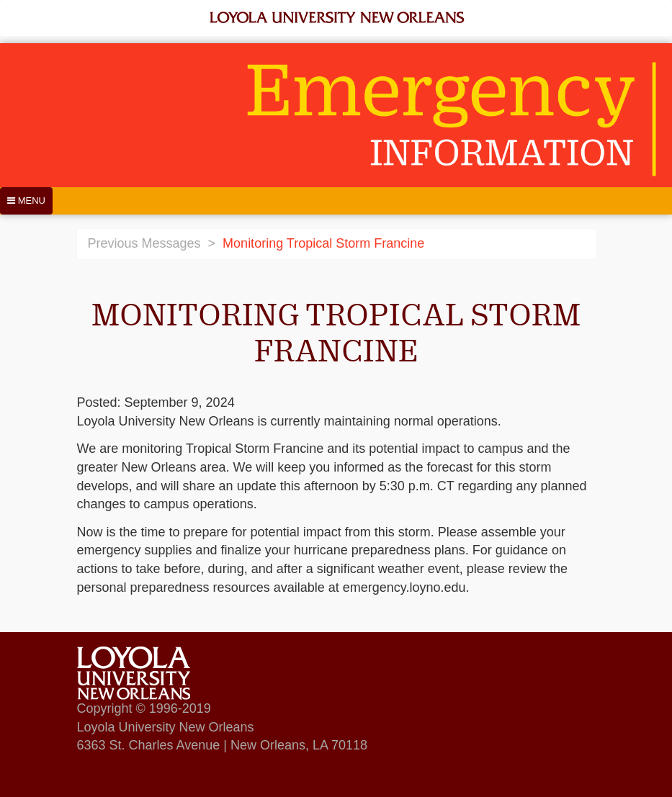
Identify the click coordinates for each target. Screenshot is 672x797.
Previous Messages (144, 243)
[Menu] (26, 201)
